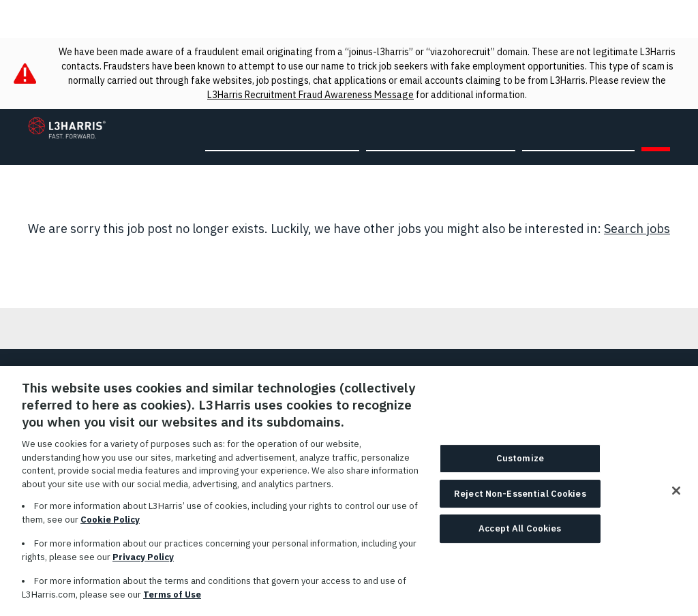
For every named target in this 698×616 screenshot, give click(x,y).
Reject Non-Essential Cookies (520, 499)
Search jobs (637, 229)
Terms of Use (172, 599)
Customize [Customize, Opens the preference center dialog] (520, 464)
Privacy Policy (143, 562)
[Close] (676, 496)
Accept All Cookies (520, 534)
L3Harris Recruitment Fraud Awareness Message (310, 95)
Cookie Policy (110, 524)
